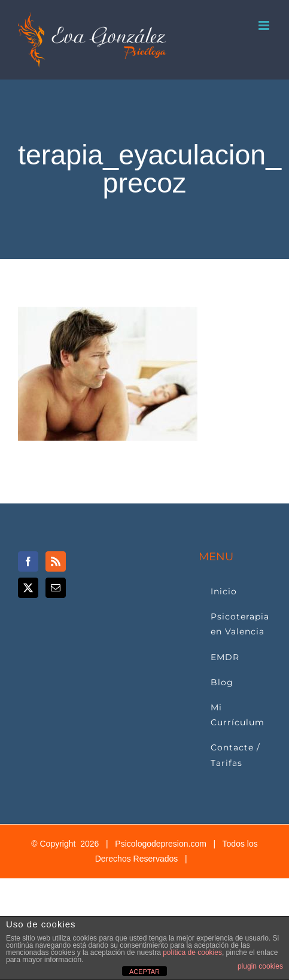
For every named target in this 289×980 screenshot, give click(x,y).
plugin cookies (260, 966)
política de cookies (192, 952)
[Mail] (56, 588)
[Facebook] (28, 561)
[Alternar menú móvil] (265, 25)
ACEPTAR (144, 972)
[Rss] (56, 561)
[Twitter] (28, 588)
